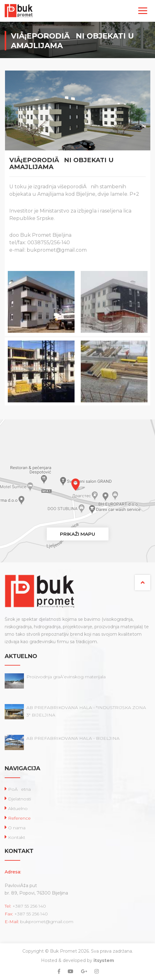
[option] (41, 338)
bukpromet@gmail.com (47, 922)
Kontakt (17, 837)
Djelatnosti (20, 799)
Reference (19, 818)
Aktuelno (18, 808)
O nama (17, 828)
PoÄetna (19, 789)
